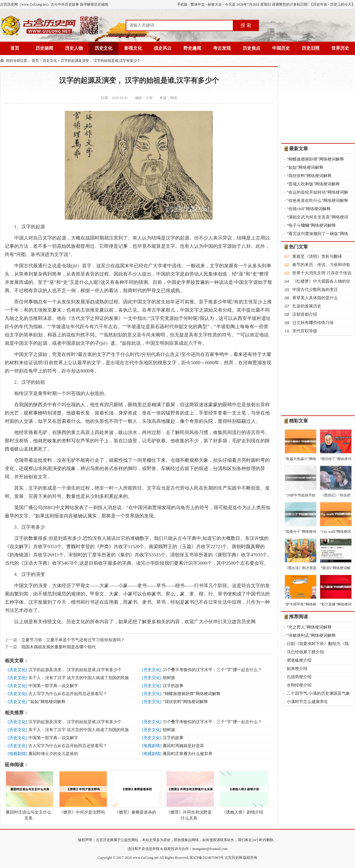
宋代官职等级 (305, 331)
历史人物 (74, 48)
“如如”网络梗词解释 (47, 702)
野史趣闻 (192, 48)
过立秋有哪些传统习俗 (313, 323)
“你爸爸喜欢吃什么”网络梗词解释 (317, 201)
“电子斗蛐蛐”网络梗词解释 (311, 225)
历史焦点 (251, 48)
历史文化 (104, 48)
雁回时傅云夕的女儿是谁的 (53, 754)
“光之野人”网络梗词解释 (309, 627)
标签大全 (215, 4)
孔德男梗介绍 (299, 677)
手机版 (182, 4)
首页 (15, 48)
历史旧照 (311, 48)
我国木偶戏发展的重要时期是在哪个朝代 (59, 647)
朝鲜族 (169, 678)
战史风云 (163, 48)
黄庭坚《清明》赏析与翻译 (317, 256)
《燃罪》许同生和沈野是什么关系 (189, 795)
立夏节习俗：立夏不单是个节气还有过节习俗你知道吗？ (73, 640)
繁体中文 (198, 4)
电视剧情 (152, 746)
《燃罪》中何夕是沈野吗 (82, 792)
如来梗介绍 (297, 669)
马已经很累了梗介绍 (305, 652)
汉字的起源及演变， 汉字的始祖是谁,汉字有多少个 (101, 61)
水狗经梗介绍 (299, 685)
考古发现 (222, 48)
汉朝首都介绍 (305, 314)
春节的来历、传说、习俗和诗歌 (321, 265)
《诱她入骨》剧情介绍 (243, 792)
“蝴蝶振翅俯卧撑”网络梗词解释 (191, 694)
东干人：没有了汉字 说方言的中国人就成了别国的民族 (79, 678)
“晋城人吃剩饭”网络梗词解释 (313, 184)
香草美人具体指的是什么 (315, 298)
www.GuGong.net (146, 858)
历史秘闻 (44, 48)
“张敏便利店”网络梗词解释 (311, 635)
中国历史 (281, 48)
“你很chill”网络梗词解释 (309, 209)
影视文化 (133, 48)
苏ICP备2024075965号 (207, 858)
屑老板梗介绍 (299, 660)
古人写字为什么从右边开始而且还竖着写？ (68, 694)
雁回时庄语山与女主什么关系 (28, 795)
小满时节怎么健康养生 (307, 702)
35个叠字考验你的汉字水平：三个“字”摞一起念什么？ (212, 670)
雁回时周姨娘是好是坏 (183, 746)
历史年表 (320, 4)
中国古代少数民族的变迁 (315, 290)
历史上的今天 (341, 4)
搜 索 (246, 25)
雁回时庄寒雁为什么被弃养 (188, 754)
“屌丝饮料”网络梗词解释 (185, 702)
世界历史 (340, 48)
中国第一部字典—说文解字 (53, 686)
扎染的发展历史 (307, 306)
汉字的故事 (173, 686)
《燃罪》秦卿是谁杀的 (135, 792)
